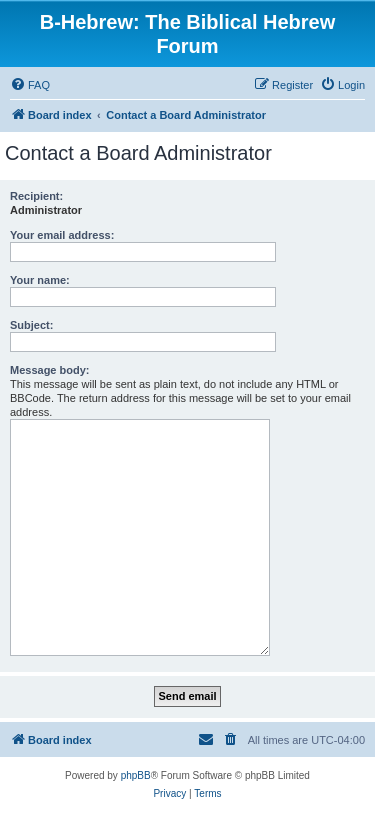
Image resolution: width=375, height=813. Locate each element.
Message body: (49, 370)
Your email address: (62, 235)
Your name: (40, 280)
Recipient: (36, 196)
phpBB (136, 775)
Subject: (31, 325)
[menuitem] (30, 85)
